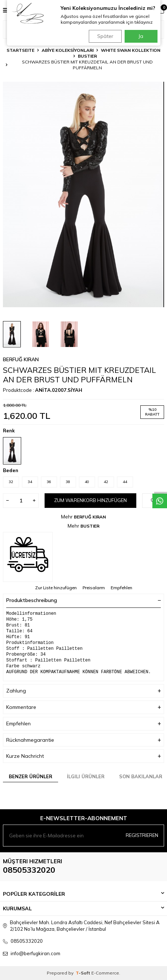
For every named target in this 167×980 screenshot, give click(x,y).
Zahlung (83, 691)
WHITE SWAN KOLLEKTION (131, 50)
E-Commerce (105, 973)
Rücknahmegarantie (83, 740)
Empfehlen (122, 588)
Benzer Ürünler (31, 776)
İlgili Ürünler (86, 776)
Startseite (20, 50)
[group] (83, 194)
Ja (141, 36)
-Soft (83, 973)
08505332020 (29, 870)
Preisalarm (94, 588)
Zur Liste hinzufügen (56, 588)
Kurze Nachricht (83, 756)
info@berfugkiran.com (35, 953)
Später (105, 36)
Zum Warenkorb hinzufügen (90, 500)
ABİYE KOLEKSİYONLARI (68, 50)
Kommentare (83, 707)
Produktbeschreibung (83, 600)
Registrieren (142, 835)
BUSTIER (87, 56)
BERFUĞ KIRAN (21, 359)
